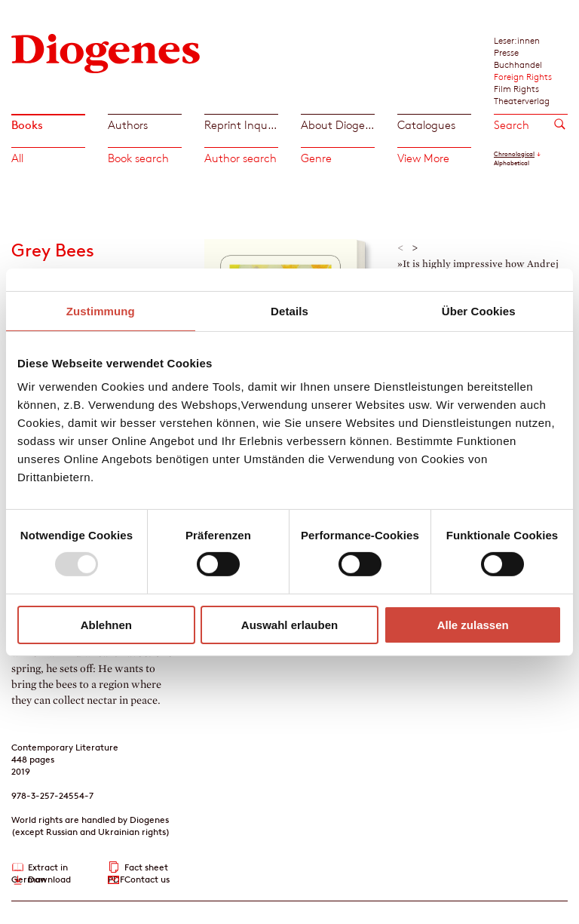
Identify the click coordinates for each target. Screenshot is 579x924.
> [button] (415, 248)
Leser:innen (517, 40)
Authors (128, 125)
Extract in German (40, 868)
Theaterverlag (522, 100)
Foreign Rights (523, 76)
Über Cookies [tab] (479, 310)
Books (27, 125)
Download (49, 879)
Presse (506, 52)
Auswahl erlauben (289, 625)
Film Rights (516, 88)
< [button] (401, 248)
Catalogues (426, 125)
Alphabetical (512, 163)
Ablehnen (106, 625)
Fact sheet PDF (138, 868)
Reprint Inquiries (241, 125)
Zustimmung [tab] (101, 310)
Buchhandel (518, 64)
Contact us (147, 879)
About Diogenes (338, 125)
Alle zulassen (473, 625)
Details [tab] (289, 310)
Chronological (514, 154)
